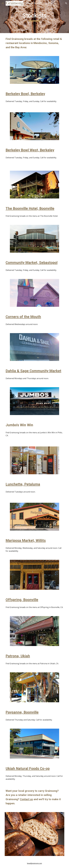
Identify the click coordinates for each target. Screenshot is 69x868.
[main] (34, 17)
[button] (3, 3)
